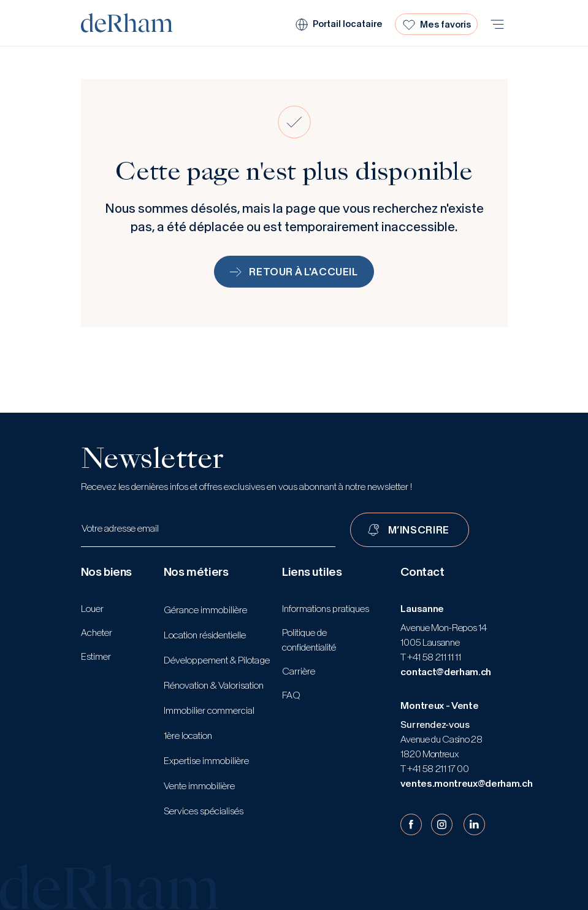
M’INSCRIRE (419, 530)
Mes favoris (445, 25)
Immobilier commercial (209, 710)
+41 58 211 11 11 (433, 657)
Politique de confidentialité (309, 640)
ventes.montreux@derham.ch (466, 783)
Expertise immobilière (206, 761)
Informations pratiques (326, 609)
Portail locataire (348, 24)
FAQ (291, 695)
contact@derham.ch (446, 672)
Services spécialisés (204, 811)
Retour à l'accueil (294, 272)
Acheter (97, 633)
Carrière (299, 671)
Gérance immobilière (205, 610)
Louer (92, 609)
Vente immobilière (199, 786)
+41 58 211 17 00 (437, 769)
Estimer (96, 656)
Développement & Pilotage (217, 660)
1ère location (188, 736)
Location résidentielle (205, 635)
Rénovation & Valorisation (214, 685)
